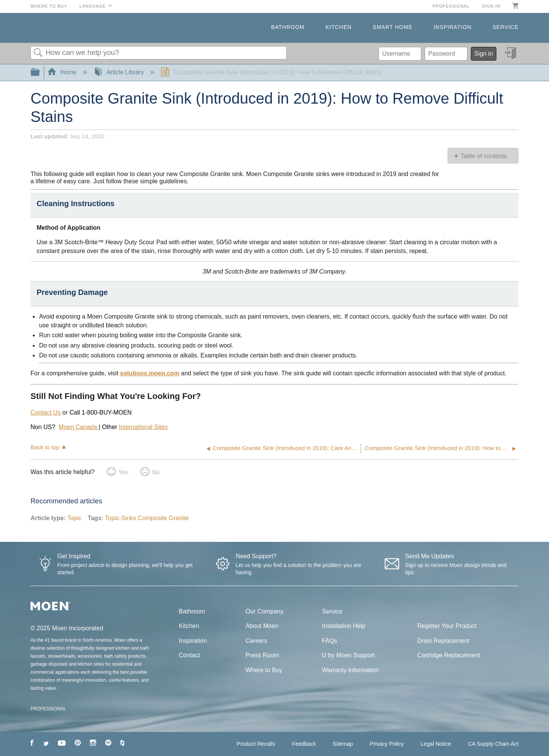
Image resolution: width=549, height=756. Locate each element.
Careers (256, 641)
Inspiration (452, 27)
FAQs (330, 641)
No (156, 472)
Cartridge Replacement (449, 655)
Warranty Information (351, 670)
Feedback (304, 744)
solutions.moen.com (150, 373)
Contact (189, 655)
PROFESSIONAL (48, 709)
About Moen (262, 626)
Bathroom (288, 27)
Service (506, 27)
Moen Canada (79, 427)
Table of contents (484, 156)
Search (38, 53)
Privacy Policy (387, 744)
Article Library (120, 72)
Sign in (491, 6)
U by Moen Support (348, 655)
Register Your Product (447, 626)
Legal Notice (436, 744)
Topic (74, 518)
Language (93, 6)
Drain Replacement (443, 641)
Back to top (45, 447)
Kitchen (339, 27)
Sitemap (343, 744)
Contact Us (46, 412)
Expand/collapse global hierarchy (40, 73)
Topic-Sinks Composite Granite (147, 518)
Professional (451, 6)
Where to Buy (49, 6)
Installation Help (344, 626)
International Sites (143, 427)
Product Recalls (256, 744)
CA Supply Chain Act (493, 744)
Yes (123, 472)
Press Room (262, 655)
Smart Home (393, 27)
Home (63, 72)
